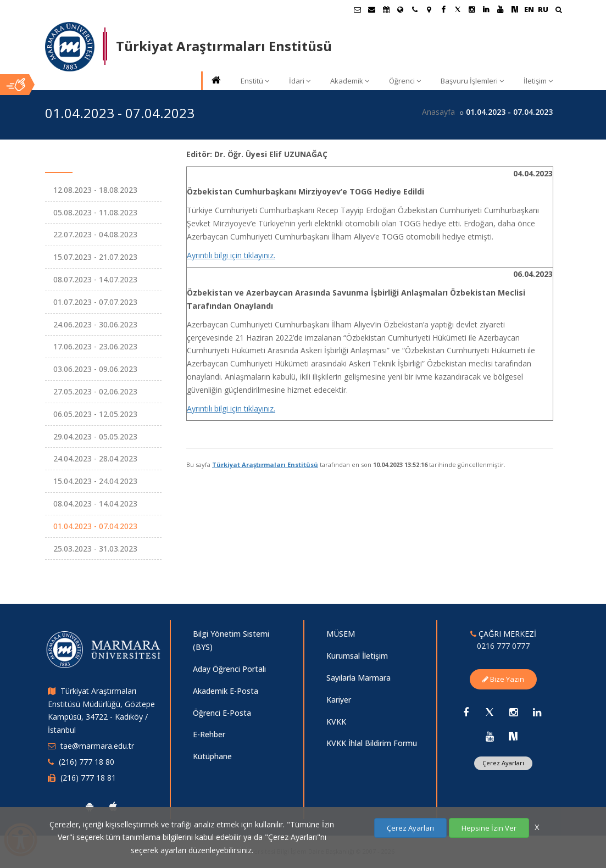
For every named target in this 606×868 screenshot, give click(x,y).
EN (529, 9)
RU (543, 9)
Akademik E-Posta (226, 691)
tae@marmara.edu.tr (97, 746)
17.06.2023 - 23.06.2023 (95, 346)
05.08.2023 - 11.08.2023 (95, 212)
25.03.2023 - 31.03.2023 (95, 549)
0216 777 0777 (503, 646)
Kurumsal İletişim (357, 656)
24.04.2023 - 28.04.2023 (95, 458)
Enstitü (255, 81)
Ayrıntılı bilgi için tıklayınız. (231, 255)
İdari (300, 81)
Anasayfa (438, 112)
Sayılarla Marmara (358, 678)
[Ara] (558, 11)
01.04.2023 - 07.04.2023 (95, 526)
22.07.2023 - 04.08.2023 (95, 234)
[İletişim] (415, 9)
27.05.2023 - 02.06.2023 (95, 391)
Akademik (350, 81)
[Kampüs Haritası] (429, 9)
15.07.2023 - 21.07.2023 (95, 257)
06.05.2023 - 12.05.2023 (95, 414)
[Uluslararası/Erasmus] (401, 9)
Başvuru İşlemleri (472, 81)
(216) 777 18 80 (87, 762)
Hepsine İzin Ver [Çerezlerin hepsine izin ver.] (489, 828)
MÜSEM (341, 634)
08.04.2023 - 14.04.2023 (95, 503)
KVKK (336, 722)
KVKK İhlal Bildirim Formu (372, 743)
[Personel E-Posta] (372, 9)
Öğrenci (405, 81)
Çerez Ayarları (503, 763)
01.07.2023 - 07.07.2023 (95, 302)
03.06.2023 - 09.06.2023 (95, 369)
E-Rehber (209, 734)
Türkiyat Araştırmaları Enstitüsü (265, 464)
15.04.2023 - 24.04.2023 (95, 481)
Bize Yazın (503, 679)
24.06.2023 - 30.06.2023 (95, 324)
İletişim (538, 81)
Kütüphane (212, 756)
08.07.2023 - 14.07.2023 (95, 279)
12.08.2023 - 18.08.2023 (95, 190)
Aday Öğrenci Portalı (229, 669)
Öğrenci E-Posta (222, 713)
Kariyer (339, 700)
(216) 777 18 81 (88, 778)
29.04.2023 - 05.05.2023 (95, 436)
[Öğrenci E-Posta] (358, 9)
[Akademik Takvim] (386, 9)
